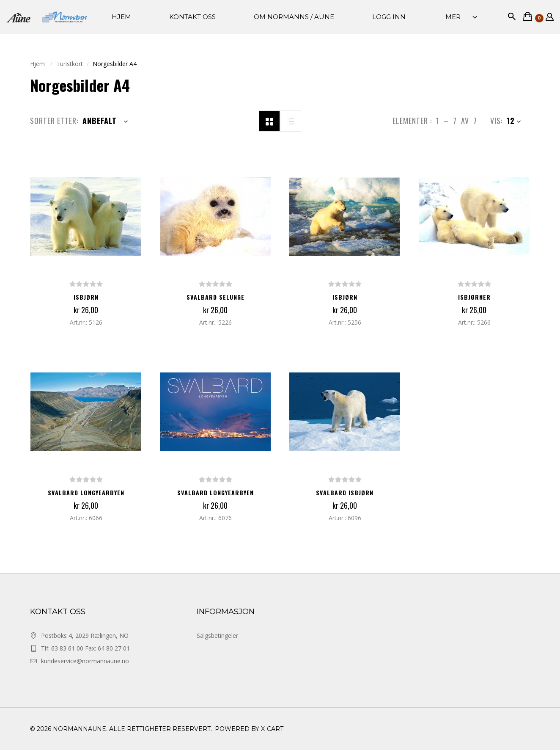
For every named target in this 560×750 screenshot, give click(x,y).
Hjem (38, 64)
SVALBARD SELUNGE (215, 297)
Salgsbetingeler (217, 636)
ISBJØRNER (474, 297)
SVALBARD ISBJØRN (345, 492)
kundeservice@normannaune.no (85, 661)
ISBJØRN (86, 297)
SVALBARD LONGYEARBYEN (86, 492)
